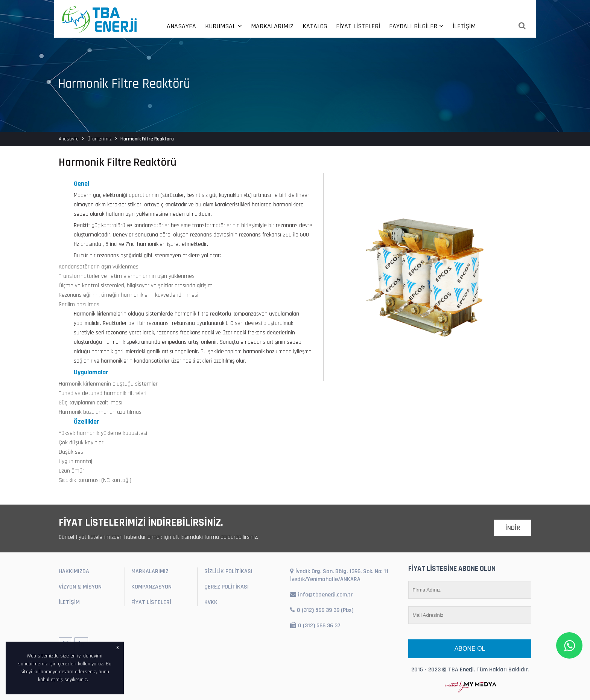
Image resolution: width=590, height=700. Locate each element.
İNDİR (513, 528)
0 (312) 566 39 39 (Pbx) (322, 610)
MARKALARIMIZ (272, 26)
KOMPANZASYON (151, 587)
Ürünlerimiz (100, 139)
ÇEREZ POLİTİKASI (227, 587)
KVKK (211, 602)
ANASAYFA (181, 26)
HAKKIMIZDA (74, 571)
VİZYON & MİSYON (80, 587)
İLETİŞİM (464, 26)
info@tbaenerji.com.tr (321, 595)
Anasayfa (69, 139)
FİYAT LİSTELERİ (358, 26)
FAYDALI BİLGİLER (416, 26)
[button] (91, 680)
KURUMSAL (224, 26)
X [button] (118, 648)
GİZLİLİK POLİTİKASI (228, 571)
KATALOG (315, 26)
